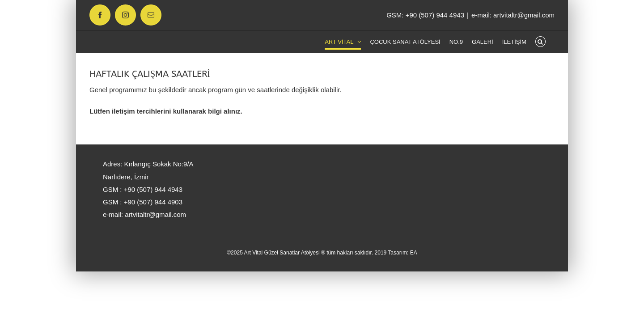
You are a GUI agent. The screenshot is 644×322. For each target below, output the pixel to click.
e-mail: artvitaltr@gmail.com (513, 15)
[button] (549, 42)
